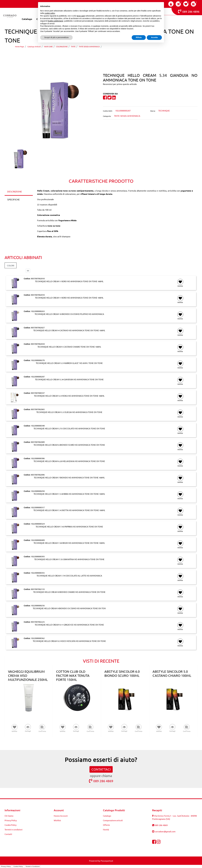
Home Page (20, 47)
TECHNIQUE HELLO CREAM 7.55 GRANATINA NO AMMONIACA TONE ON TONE (69, 559)
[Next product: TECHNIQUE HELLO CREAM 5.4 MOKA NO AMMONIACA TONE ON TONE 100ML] (106, 54)
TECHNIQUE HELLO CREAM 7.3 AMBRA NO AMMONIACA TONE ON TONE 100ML (69, 494)
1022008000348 (38, 426)
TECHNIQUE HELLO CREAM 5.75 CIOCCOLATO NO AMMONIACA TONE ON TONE (69, 429)
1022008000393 (38, 556)
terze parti (81, 16)
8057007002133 (38, 589)
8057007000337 (38, 393)
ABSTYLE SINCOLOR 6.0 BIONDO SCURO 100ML (122, 673)
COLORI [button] (11, 265)
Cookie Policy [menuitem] (10, 825)
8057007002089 (38, 442)
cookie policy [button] (50, 13)
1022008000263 (38, 311)
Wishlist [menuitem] (57, 820)
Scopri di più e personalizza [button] (56, 37)
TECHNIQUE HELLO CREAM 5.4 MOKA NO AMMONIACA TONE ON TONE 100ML (69, 396)
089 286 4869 (101, 781)
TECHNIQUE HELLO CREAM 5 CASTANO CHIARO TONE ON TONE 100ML (69, 347)
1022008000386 (38, 458)
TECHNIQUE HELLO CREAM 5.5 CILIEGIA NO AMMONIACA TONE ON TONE (69, 412)
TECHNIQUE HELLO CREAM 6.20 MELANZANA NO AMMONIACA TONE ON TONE (69, 461)
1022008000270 (38, 360)
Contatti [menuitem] (8, 834)
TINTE (73, 47)
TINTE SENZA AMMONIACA (89, 47)
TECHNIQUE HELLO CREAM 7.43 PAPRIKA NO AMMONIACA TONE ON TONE (69, 527)
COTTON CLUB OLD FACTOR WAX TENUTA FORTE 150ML (73, 676)
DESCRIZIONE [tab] (15, 191)
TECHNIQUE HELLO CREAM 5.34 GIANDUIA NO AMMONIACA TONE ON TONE (144, 47)
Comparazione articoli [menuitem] (113, 820)
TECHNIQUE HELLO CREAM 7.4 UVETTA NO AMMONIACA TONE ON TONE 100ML (69, 510)
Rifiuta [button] (139, 37)
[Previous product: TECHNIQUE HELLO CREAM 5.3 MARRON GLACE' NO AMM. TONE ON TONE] (96, 54)
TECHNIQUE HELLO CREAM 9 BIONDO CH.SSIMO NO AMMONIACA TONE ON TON (69, 608)
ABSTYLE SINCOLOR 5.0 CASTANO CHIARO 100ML (172, 673)
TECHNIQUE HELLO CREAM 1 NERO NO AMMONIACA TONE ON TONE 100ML (69, 281)
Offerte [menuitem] (106, 825)
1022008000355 (38, 573)
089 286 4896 (189, 11)
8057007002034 (38, 344)
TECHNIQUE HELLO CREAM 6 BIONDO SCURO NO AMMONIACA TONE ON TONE (69, 445)
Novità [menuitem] (106, 829)
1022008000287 (38, 377)
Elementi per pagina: (14, 271)
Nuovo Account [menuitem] (61, 816)
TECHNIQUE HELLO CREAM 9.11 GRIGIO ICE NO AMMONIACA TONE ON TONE (69, 625)
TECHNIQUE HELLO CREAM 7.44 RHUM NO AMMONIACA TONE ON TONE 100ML (69, 543)
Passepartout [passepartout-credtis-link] (107, 861)
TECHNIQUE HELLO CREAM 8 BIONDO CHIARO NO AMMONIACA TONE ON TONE (69, 592)
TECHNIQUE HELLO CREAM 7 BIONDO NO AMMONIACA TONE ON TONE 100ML (69, 478)
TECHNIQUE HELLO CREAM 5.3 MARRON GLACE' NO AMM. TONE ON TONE (69, 363)
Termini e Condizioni (33, 866)
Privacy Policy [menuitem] (11, 820)
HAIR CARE (48, 47)
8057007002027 (38, 327)
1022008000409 (38, 540)
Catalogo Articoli (34, 47)
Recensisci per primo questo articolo (120, 84)
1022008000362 (38, 638)
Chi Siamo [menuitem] (9, 816)
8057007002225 (38, 622)
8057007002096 (38, 475)
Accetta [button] (154, 37)
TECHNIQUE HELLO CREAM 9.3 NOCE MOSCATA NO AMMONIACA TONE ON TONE (69, 641)
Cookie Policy (18, 866)
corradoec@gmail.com (165, 831)
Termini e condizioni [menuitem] (14, 829)
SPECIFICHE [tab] (13, 199)
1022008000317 (38, 507)
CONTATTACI (101, 769)
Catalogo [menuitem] (27, 19)
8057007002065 (38, 409)
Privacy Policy (6, 866)
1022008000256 (38, 605)
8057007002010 (38, 278)
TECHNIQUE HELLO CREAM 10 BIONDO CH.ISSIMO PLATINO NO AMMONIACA (69, 314)
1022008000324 (38, 524)
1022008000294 (38, 491)
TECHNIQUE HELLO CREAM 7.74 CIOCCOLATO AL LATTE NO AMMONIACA (69, 576)
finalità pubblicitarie (55, 21)
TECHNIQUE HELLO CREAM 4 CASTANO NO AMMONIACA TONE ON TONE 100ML (69, 330)
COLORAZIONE (62, 47)
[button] (52, 109)
